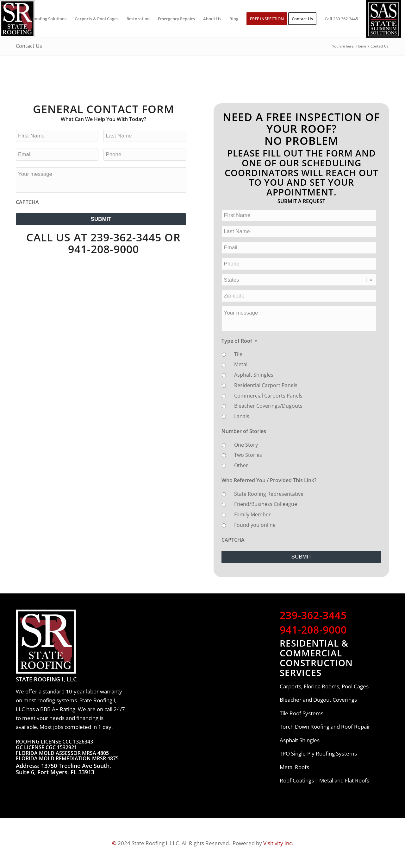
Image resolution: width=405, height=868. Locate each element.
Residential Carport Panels (266, 385)
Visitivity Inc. (278, 843)
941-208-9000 (103, 249)
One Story (246, 445)
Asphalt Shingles (254, 375)
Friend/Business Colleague (266, 504)
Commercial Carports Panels (268, 396)
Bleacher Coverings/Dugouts (268, 406)
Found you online (255, 525)
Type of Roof (239, 341)
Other (241, 465)
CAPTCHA (27, 202)
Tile (238, 354)
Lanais (242, 416)
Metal (241, 364)
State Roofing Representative (269, 494)
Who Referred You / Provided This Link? (269, 480)
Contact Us (29, 46)
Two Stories (248, 455)
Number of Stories (244, 431)
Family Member (252, 514)
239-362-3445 (313, 615)
